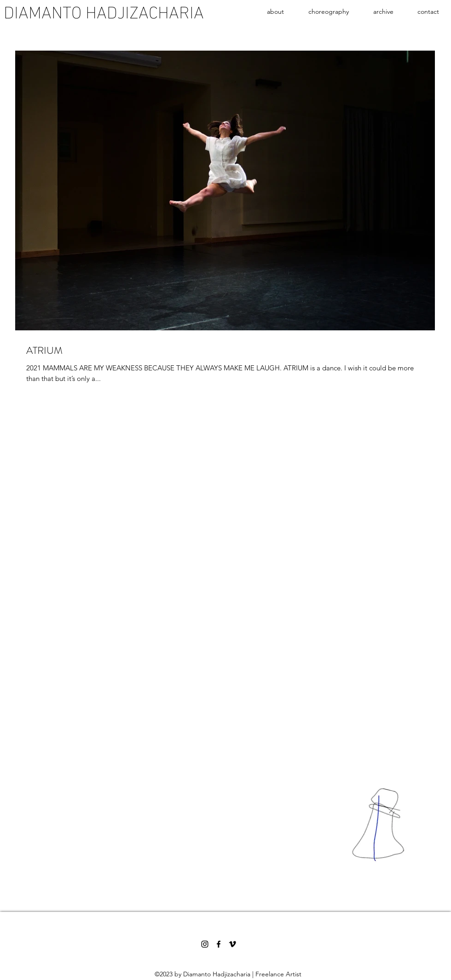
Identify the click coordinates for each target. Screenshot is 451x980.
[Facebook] (219, 944)
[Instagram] (205, 944)
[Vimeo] (232, 944)
